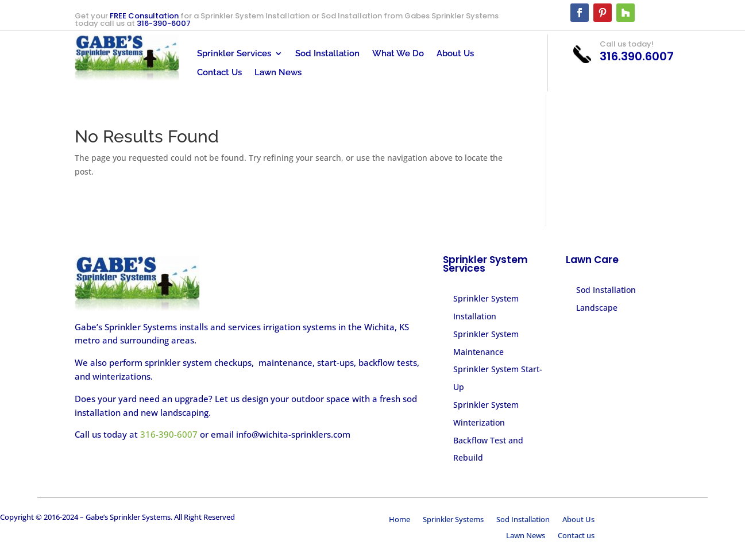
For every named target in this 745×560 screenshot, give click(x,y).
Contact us (576, 536)
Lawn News (278, 73)
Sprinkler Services (234, 54)
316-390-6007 (164, 23)
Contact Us (219, 73)
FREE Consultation (144, 16)
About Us (455, 54)
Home (399, 520)
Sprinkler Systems (453, 520)
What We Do (398, 54)
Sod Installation (327, 54)
